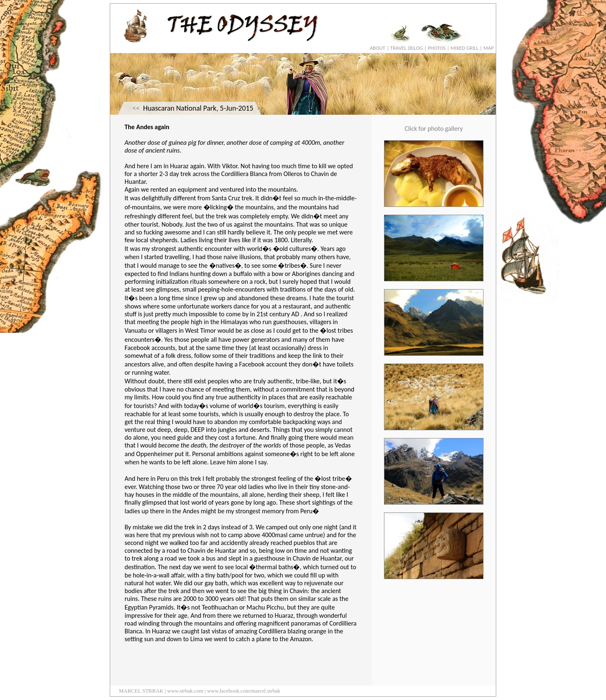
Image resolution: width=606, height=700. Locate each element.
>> (260, 108)
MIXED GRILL (465, 48)
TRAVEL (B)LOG (406, 48)
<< (136, 108)
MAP (489, 48)
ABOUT (377, 48)
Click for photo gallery (434, 129)
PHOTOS (437, 48)
